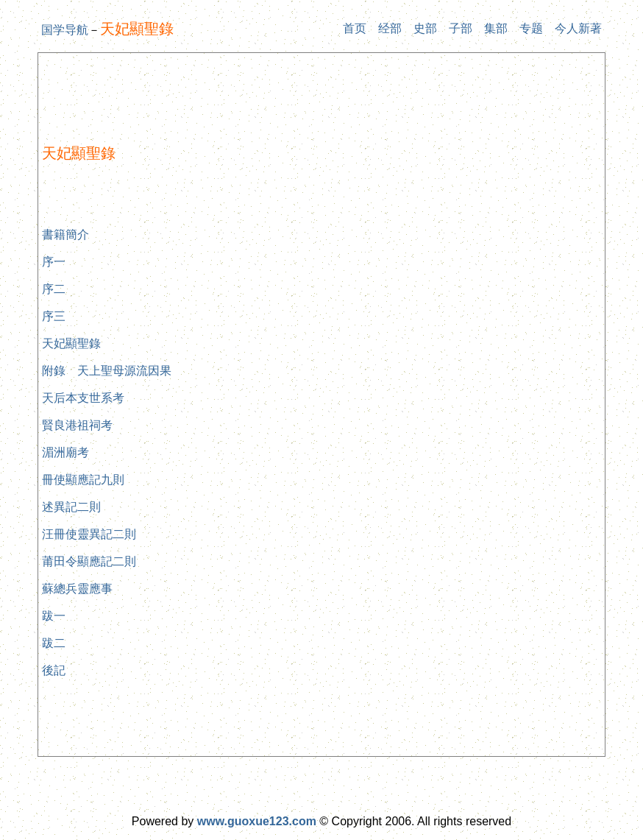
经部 (390, 28)
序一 (54, 262)
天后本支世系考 (83, 398)
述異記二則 (71, 507)
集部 (496, 28)
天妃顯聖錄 (71, 343)
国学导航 (65, 30)
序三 (54, 316)
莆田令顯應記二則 (89, 561)
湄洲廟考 (65, 452)
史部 (425, 28)
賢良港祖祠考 (77, 425)
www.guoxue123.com (257, 821)
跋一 (54, 616)
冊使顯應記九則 (83, 480)
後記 (54, 670)
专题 (531, 28)
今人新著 (578, 28)
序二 (54, 289)
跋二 (54, 643)
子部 (461, 28)
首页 (355, 28)
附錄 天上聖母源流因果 (107, 371)
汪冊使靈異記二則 (89, 534)
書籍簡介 (65, 234)
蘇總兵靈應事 (77, 589)
